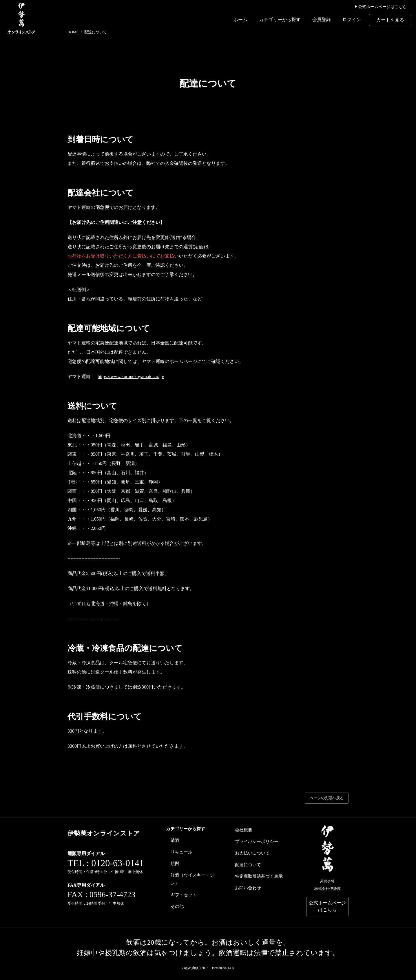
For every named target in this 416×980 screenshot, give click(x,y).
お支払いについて (252, 853)
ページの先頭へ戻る (327, 798)
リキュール (181, 852)
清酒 (175, 840)
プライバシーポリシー (257, 842)
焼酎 (175, 864)
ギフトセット (184, 895)
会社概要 (244, 830)
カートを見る (390, 20)
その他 (177, 906)
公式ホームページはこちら (381, 7)
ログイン (352, 20)
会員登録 (322, 20)
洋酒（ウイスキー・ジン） (192, 879)
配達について (248, 865)
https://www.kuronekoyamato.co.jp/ (131, 376)
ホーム (240, 20)
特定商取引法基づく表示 (259, 876)
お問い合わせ (248, 888)
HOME (73, 32)
